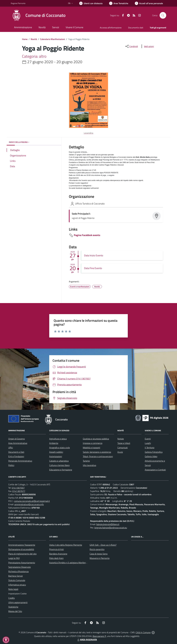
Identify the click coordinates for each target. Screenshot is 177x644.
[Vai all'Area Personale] (149, 3)
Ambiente (54, 443)
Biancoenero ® (99, 636)
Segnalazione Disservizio (19, 567)
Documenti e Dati (16, 452)
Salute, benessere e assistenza (97, 452)
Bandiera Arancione (58, 554)
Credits (11, 598)
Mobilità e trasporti (91, 448)
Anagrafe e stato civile (60, 448)
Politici (11, 465)
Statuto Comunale (17, 580)
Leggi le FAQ (14, 558)
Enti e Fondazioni (16, 456)
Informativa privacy (17, 585)
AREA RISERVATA (87, 640)
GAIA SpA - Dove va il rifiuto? (103, 545)
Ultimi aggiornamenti (18, 602)
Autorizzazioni (56, 456)
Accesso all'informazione (111, 28)
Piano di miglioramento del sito (22, 554)
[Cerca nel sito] (163, 15)
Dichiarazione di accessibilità (21, 549)
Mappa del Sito (15, 611)
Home (25, 39)
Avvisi (120, 452)
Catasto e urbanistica (59, 461)
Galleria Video (151, 456)
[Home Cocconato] (38, 15)
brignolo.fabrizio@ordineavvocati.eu (111, 528)
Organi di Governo (17, 439)
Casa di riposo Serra (99, 554)
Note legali (13, 589)
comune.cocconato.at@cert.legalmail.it (32, 501)
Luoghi (148, 443)
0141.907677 (19, 491)
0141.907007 (18, 488)
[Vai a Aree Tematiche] (119, 3)
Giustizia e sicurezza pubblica (96, 439)
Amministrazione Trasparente (22, 545)
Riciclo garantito (97, 549)
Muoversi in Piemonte (100, 558)
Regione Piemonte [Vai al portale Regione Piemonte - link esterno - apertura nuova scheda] (18, 3)
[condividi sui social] (131, 46)
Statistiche (13, 607)
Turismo (86, 461)
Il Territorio (150, 448)
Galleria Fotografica (154, 452)
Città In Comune (143, 632)
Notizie (121, 439)
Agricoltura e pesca (58, 439)
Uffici (11, 448)
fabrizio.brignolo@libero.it (108, 524)
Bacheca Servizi (15, 576)
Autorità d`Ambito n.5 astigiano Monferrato (69, 563)
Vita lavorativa (89, 465)
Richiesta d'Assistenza (18, 571)
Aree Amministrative (18, 443)
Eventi (148, 439)
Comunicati (123, 448)
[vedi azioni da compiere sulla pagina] (147, 46)
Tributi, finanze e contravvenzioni (98, 456)
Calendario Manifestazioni (53, 39)
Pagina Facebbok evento (87, 235)
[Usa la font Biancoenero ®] (91, 3)
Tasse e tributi (124, 443)
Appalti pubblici (56, 452)
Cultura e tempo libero (59, 465)
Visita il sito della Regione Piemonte (66, 545)
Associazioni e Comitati (155, 470)
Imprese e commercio (93, 443)
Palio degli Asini (56, 558)
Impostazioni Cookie (17, 594)
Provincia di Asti (56, 549)
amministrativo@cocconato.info (29, 504)
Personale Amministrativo (20, 461)
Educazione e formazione (61, 470)
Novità (34, 39)
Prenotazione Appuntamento (22, 563)
